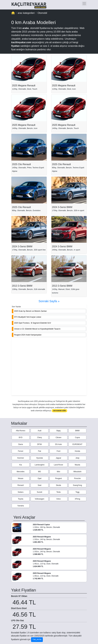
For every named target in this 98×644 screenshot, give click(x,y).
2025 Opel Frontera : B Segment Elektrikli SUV (32, 323)
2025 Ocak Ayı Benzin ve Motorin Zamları (30, 311)
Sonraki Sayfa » (49, 301)
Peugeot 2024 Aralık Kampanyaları (28, 335)
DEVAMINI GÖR (59, 411)
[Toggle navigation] (84, 4)
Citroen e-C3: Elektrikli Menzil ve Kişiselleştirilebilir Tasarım (37, 329)
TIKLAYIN (37, 640)
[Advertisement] (49, 368)
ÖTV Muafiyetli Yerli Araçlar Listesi (28, 317)
